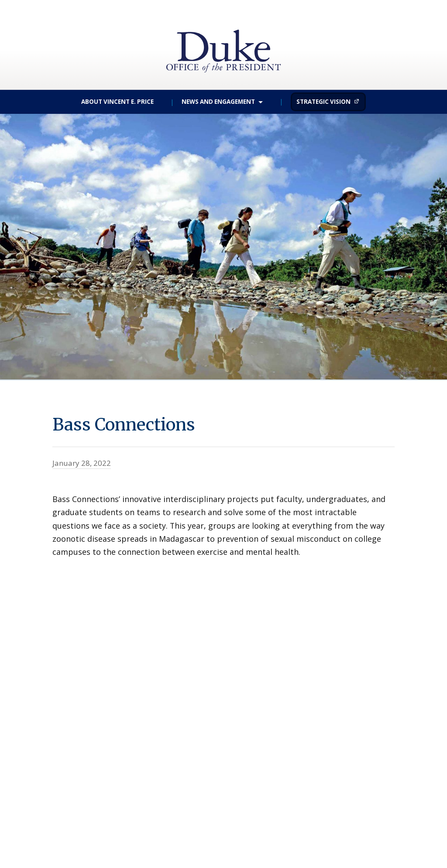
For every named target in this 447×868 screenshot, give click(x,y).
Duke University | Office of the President (223, 39)
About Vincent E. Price (117, 102)
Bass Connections (154, 422)
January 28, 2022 (82, 463)
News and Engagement (218, 102)
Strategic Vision (323, 102)
